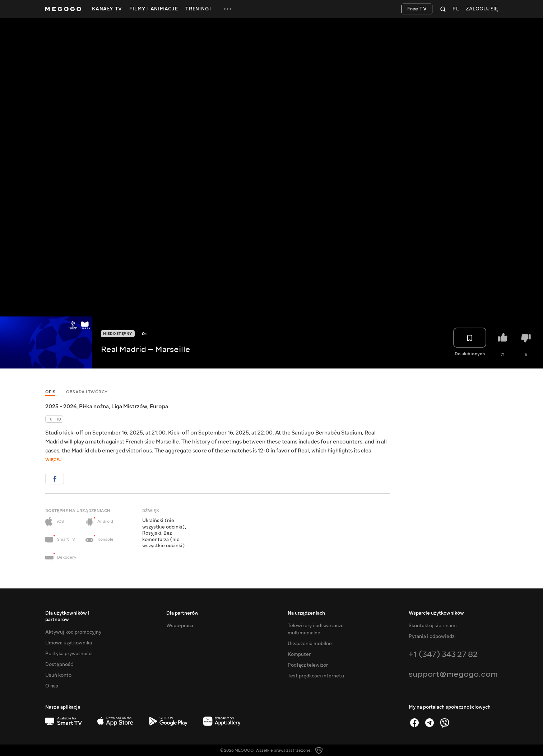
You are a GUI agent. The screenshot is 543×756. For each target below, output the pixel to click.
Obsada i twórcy (87, 392)
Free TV (417, 9)
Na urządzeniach (306, 613)
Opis (50, 392)
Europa (159, 407)
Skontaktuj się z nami (433, 626)
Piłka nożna (94, 407)
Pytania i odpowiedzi (432, 637)
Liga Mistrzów (129, 407)
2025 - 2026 (61, 407)
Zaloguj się (482, 9)
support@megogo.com (453, 674)
